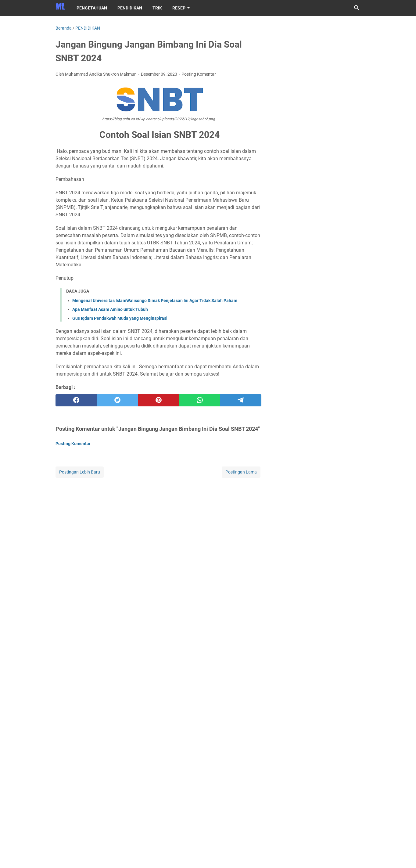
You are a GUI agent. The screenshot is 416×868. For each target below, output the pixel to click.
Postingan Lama (241, 472)
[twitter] (117, 400)
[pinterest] (158, 400)
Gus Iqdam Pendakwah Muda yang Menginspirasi (120, 318)
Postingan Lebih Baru (80, 472)
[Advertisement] (158, 522)
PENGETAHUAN (92, 8)
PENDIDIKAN (130, 8)
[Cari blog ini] (357, 8)
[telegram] (241, 400)
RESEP (179, 8)
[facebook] (76, 400)
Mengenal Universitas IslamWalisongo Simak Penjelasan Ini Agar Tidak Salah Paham (155, 301)
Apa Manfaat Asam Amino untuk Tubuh (110, 309)
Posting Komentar (199, 74)
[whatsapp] (200, 400)
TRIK (157, 8)
